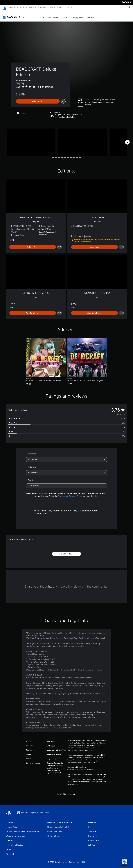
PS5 (18, 7)
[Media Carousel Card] (31, 140)
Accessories (42, 7)
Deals (64, 15)
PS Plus (32, 7)
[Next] (127, 140)
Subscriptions (77, 15)
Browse (90, 15)
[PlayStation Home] (5, 8)
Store (59, 7)
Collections (53, 15)
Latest (41, 15)
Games (11, 7)
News (52, 7)
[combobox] (66, 457)
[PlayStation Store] (14, 15)
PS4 (24, 7)
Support (67, 7)
